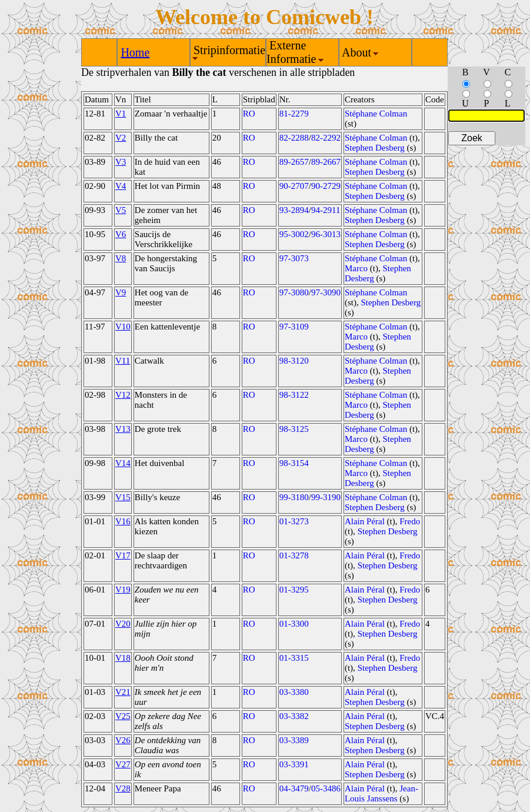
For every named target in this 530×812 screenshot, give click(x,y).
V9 (121, 292)
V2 (121, 138)
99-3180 (294, 497)
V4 (121, 186)
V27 (123, 764)
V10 (123, 327)
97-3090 (326, 292)
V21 (123, 692)
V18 (123, 658)
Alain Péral (365, 521)
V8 (121, 258)
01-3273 (294, 521)
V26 (123, 740)
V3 (121, 162)
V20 (123, 624)
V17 (123, 555)
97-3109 (294, 327)
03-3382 (294, 716)
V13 (123, 429)
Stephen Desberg (375, 148)
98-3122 (294, 395)
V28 (123, 788)
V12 (123, 395)
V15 (123, 497)
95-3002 (294, 234)
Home (135, 52)
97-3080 (294, 292)
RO (249, 114)
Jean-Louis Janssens (381, 793)
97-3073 (294, 258)
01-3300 (294, 624)
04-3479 (294, 788)
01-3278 (294, 555)
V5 (121, 210)
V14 (123, 463)
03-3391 (294, 764)
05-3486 (326, 788)
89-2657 (294, 162)
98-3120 (294, 361)
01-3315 (294, 658)
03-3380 (294, 692)
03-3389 (294, 740)
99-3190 (326, 497)
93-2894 (294, 210)
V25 (123, 716)
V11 (123, 361)
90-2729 (326, 186)
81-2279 (294, 114)
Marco (356, 268)
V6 (121, 234)
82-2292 (326, 138)
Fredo (410, 521)
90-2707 (294, 186)
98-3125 (294, 429)
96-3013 (326, 234)
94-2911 (326, 210)
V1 (121, 114)
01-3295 (294, 590)
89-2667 (326, 162)
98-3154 (294, 463)
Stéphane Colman (376, 114)
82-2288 (294, 138)
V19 (123, 590)
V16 (123, 521)
